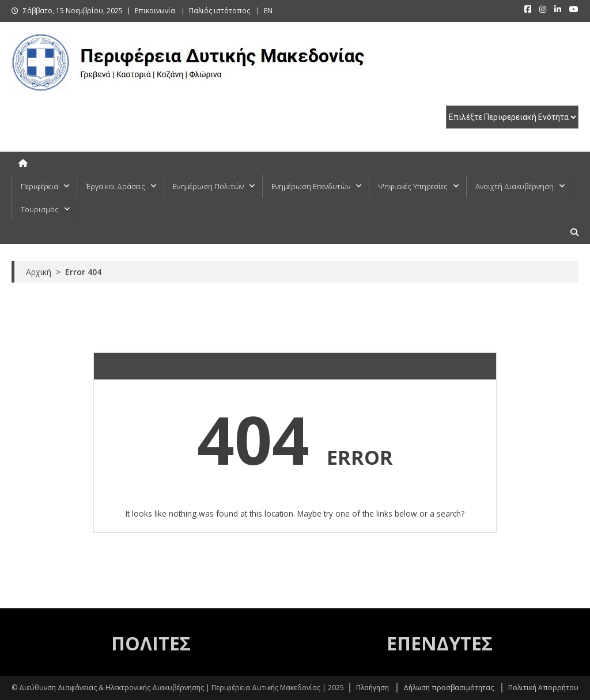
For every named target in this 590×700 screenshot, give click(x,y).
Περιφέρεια (39, 186)
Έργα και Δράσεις (116, 186)
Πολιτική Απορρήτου (543, 688)
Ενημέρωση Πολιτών (208, 186)
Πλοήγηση (372, 688)
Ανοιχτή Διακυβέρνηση (515, 186)
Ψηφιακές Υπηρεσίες (413, 186)
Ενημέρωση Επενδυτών (311, 186)
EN (268, 11)
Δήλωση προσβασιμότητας (449, 688)
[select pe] (512, 117)
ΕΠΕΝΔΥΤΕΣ (440, 643)
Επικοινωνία (155, 11)
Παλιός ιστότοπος (220, 11)
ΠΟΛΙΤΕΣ (151, 643)
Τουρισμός (40, 209)
